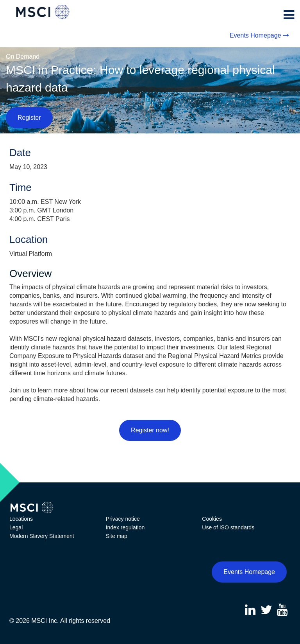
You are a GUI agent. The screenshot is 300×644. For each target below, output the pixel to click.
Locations (21, 519)
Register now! (150, 430)
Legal (16, 527)
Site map (117, 536)
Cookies (212, 519)
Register (29, 118)
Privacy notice (123, 519)
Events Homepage (255, 35)
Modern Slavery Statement (42, 536)
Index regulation (125, 527)
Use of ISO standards (228, 527)
